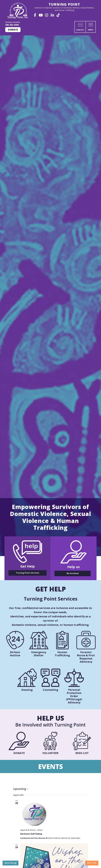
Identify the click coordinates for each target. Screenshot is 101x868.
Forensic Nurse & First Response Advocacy (86, 657)
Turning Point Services (28, 573)
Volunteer (50, 753)
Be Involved (73, 573)
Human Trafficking (62, 654)
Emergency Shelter (39, 654)
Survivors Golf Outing (31, 834)
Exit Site (92, 863)
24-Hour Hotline (15, 654)
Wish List (82, 753)
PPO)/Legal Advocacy (75, 701)
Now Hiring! (11, 863)
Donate (13, 30)
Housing (27, 690)
